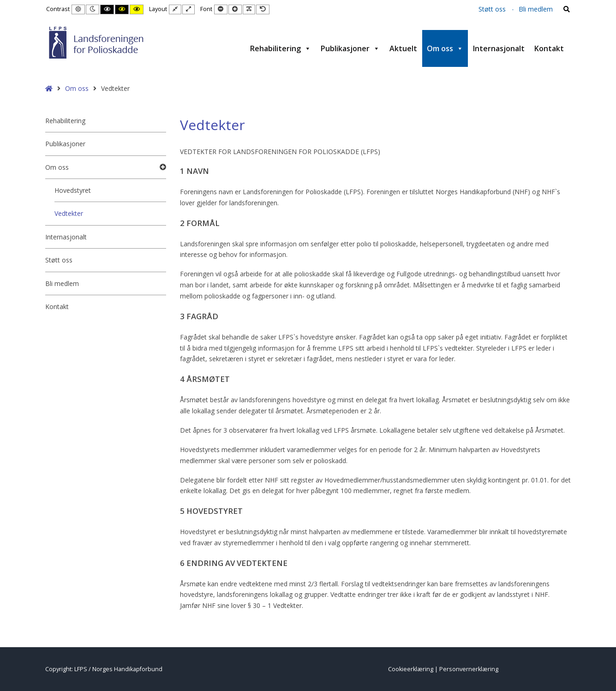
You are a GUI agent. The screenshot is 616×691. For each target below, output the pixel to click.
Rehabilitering (281, 48)
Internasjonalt (499, 48)
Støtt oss (492, 9)
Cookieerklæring (411, 669)
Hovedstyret (73, 190)
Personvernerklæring (469, 669)
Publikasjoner (350, 48)
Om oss (445, 48)
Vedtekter (69, 213)
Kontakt (549, 48)
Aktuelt (403, 48)
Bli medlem (536, 9)
